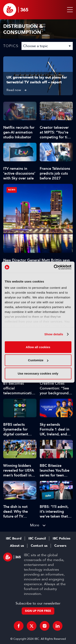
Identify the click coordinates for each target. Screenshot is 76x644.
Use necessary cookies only (38, 373)
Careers (60, 546)
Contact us (39, 546)
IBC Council (37, 538)
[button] (69, 10)
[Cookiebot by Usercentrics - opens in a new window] (54, 267)
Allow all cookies (38, 347)
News (12, 190)
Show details (54, 334)
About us (17, 546)
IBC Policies (62, 538)
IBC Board (14, 538)
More (35, 525)
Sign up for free (38, 611)
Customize (38, 360)
